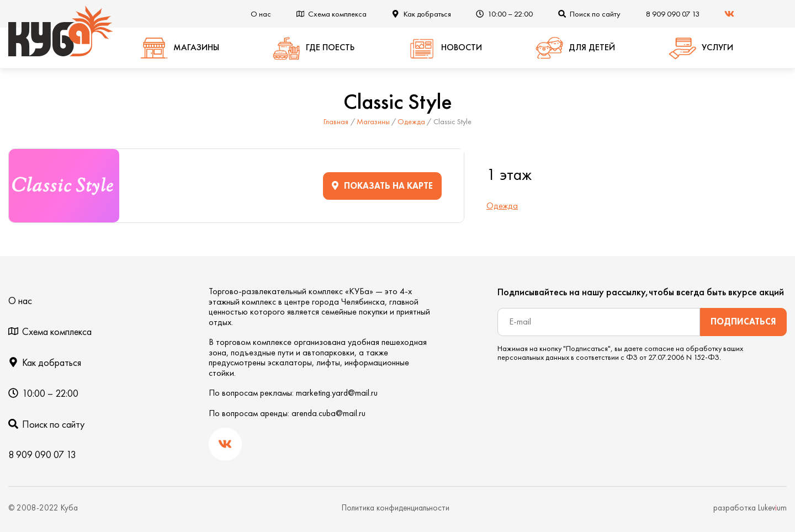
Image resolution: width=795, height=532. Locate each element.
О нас (261, 14)
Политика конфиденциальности (396, 508)
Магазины (373, 121)
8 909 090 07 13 (673, 14)
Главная (336, 121)
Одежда (411, 121)
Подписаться (743, 321)
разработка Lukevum (750, 508)
